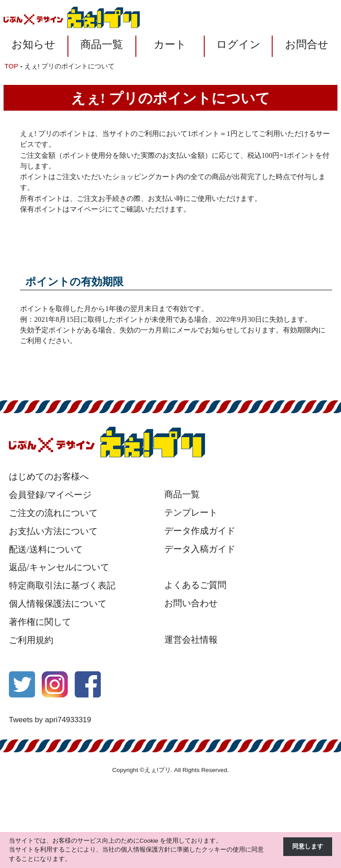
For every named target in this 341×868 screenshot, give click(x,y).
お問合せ (307, 44)
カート (170, 44)
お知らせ (34, 44)
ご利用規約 (31, 640)
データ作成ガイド (200, 531)
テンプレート (191, 512)
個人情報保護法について (58, 604)
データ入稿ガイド (200, 549)
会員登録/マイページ (50, 495)
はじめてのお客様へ (49, 476)
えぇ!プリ (158, 770)
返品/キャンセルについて (59, 567)
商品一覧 (102, 44)
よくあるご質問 (195, 585)
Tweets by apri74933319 (50, 720)
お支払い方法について (53, 531)
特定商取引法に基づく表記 (62, 585)
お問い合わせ (191, 603)
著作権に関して (40, 622)
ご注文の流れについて (53, 513)
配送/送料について (46, 549)
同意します (308, 846)
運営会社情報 (191, 640)
